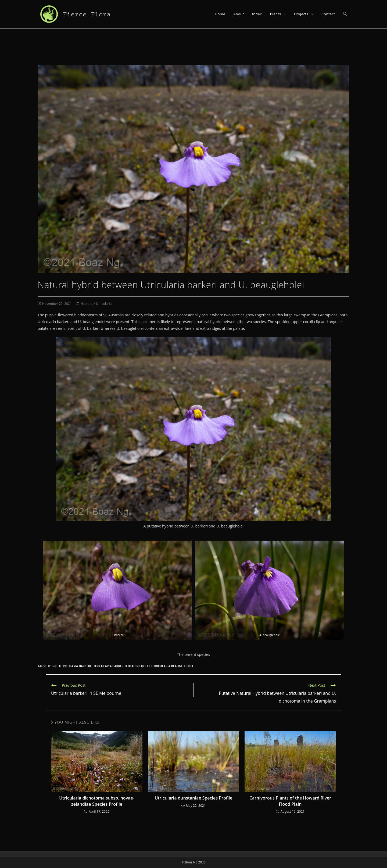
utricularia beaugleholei (172, 666)
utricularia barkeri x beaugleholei (121, 666)
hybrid (52, 666)
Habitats (87, 304)
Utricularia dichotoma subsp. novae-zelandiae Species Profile (97, 801)
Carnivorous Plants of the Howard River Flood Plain (290, 801)
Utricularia (104, 304)
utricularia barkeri (75, 666)
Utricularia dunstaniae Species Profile (193, 798)
